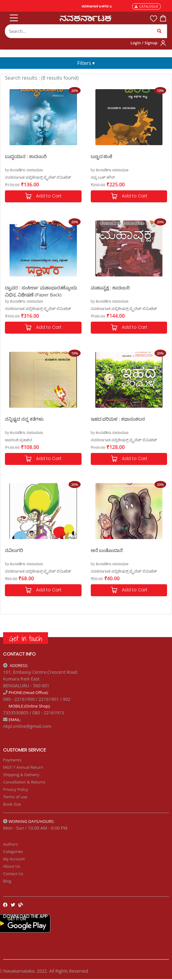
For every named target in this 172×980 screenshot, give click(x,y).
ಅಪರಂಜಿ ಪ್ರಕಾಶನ (18, 440)
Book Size (12, 804)
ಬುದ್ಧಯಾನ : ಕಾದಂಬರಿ (26, 156)
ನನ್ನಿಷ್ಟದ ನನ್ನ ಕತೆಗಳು (24, 419)
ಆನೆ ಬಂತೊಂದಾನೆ (107, 550)
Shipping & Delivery (21, 775)
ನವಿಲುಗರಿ (14, 550)
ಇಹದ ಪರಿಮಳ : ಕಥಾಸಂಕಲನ (118, 419)
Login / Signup (144, 43)
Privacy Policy (16, 789)
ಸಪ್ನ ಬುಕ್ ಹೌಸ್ (103, 177)
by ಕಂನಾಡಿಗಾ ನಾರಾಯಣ (24, 170)
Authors (10, 844)
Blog (7, 881)
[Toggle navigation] (13, 17)
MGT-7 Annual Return (23, 767)
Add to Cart (43, 196)
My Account (14, 859)
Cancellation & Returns (24, 782)
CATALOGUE (146, 6)
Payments (12, 760)
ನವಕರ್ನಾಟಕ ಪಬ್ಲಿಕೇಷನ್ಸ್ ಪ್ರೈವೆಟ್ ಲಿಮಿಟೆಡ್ (38, 177)
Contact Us (13, 874)
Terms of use (15, 797)
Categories (13, 851)
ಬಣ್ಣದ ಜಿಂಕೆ (102, 156)
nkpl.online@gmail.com (27, 726)
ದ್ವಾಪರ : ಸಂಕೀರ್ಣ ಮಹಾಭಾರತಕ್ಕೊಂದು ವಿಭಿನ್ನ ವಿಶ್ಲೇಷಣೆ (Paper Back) (41, 291)
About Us (12, 866)
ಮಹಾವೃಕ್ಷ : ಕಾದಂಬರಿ (110, 288)
